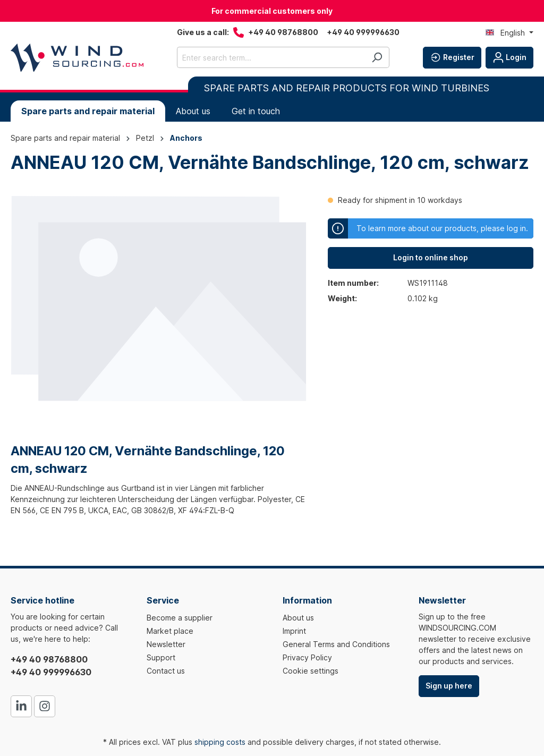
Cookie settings (311, 671)
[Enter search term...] (271, 57)
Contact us (166, 671)
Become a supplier (180, 618)
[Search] (377, 57)
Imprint (294, 631)
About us (298, 618)
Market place (170, 631)
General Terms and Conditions (336, 644)
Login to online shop (431, 257)
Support (161, 657)
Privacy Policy (307, 657)
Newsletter (166, 644)
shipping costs (220, 742)
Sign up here (449, 686)
